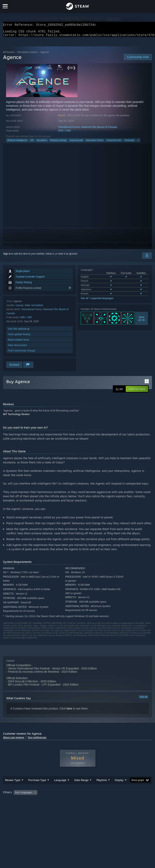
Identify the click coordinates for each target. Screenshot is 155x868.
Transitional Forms (69, 129)
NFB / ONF (65, 133)
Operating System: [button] (14, 806)
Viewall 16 (141, 321)
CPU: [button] (35, 806)
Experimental (76, 143)
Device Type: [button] (66, 806)
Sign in (7, 256)
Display (119, 788)
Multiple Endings (58, 143)
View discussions (17, 348)
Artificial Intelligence (17, 143)
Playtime (102, 788)
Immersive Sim (114, 143)
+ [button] (138, 143)
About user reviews (14, 740)
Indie (27, 308)
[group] (77, 803)
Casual (19, 308)
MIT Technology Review (16, 417)
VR (32, 143)
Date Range (81, 788)
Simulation (42, 143)
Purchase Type (37, 788)
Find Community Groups (22, 353)
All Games (9, 54)
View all (143, 699)
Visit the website (19, 331)
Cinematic (129, 143)
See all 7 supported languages (97, 301)
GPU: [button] (48, 806)
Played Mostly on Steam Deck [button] (124, 801)
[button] (137, 391)
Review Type (13, 788)
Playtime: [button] (95, 801)
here (69, 711)
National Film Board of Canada (99, 129)
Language (60, 788)
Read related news (18, 342)
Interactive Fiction (95, 143)
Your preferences (37, 740)
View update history (19, 337)
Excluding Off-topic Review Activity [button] (64, 801)
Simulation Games (27, 54)
